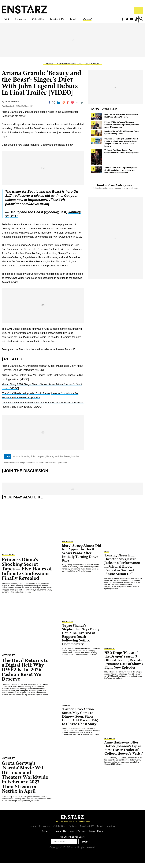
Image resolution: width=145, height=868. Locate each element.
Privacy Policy (96, 836)
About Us (47, 836)
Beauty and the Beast (58, 461)
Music (91, 19)
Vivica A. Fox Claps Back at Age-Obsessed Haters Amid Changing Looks (121, 156)
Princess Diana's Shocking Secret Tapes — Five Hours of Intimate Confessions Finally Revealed (27, 574)
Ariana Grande (21, 461)
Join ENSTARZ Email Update (73, 842)
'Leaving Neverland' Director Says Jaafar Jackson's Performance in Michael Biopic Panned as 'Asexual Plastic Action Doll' (122, 569)
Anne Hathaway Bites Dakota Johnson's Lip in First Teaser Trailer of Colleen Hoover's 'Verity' (124, 753)
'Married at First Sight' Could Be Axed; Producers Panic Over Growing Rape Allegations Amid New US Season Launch (121, 147)
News (107, 556)
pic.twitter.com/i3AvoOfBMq (27, 209)
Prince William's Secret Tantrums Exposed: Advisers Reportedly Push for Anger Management (122, 129)
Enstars (24, 9)
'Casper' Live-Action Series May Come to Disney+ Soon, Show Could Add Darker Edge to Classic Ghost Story (81, 721)
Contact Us (60, 836)
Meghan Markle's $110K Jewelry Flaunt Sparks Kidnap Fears (122, 137)
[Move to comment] (82, 107)
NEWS (7, 19)
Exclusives (26, 19)
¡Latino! (108, 19)
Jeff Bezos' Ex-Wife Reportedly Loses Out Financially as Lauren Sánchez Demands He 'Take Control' (121, 175)
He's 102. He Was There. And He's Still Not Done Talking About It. (121, 120)
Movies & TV (70, 21)
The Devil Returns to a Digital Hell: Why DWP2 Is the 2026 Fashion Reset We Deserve (25, 674)
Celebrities (48, 19)
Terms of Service (77, 836)
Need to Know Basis (110, 190)
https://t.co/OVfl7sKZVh (46, 205)
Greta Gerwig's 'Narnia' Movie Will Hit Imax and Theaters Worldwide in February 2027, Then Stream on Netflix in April (25, 782)
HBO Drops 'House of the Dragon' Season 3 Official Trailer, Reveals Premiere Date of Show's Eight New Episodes (124, 665)
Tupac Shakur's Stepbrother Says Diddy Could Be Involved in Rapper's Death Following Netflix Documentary (81, 640)
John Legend (38, 461)
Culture (73, 831)
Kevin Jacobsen (12, 106)
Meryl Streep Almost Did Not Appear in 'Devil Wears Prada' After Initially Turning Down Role (82, 558)
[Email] (77, 107)
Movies (75, 461)
